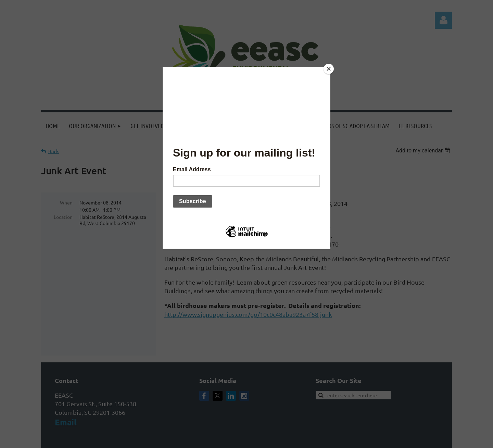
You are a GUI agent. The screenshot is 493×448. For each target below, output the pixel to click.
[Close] (329, 69)
